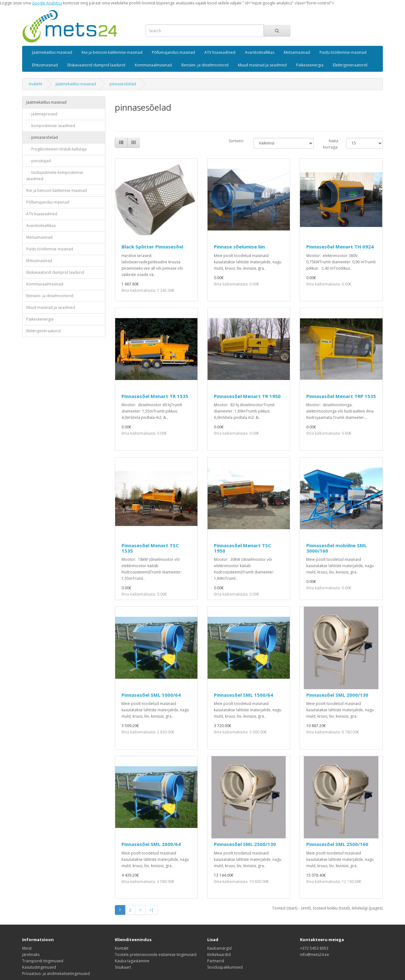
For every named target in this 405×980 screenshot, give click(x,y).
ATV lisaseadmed (220, 52)
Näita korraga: (331, 144)
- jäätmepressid (42, 114)
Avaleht (35, 84)
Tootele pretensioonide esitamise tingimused (156, 955)
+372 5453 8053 (314, 948)
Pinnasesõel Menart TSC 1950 (243, 548)
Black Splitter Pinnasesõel (152, 247)
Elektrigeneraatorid (350, 65)
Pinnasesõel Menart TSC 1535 (150, 548)
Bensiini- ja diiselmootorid (205, 65)
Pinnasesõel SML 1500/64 (243, 695)
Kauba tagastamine (132, 961)
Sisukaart (123, 967)
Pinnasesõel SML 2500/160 (337, 844)
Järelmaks (31, 955)
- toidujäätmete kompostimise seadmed (55, 176)
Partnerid (216, 961)
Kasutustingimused (39, 967)
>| (152, 910)
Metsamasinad (297, 52)
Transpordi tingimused (43, 961)
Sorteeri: (236, 141)
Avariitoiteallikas (260, 52)
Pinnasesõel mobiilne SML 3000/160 (336, 548)
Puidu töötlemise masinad (343, 52)
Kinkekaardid (219, 955)
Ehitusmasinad (45, 65)
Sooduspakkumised (225, 967)
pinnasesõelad (123, 84)
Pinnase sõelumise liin (239, 247)
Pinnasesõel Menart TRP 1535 (341, 396)
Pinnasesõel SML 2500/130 (245, 844)
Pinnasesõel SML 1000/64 (151, 695)
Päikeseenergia (310, 65)
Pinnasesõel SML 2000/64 (151, 844)
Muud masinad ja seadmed (262, 65)
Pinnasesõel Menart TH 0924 (340, 247)
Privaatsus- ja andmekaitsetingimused (56, 974)
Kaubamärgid (219, 948)
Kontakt (122, 948)
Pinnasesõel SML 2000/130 (337, 695)
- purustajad (39, 161)
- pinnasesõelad (42, 137)
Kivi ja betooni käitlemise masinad (112, 52)
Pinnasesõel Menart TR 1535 (155, 396)
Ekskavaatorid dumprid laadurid (96, 65)
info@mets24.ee (315, 955)
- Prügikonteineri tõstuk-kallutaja (56, 149)
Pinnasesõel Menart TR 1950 (247, 396)
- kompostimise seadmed (51, 126)
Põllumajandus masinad (173, 52)
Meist (27, 948)
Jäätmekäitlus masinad (52, 52)
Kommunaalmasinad (153, 65)
